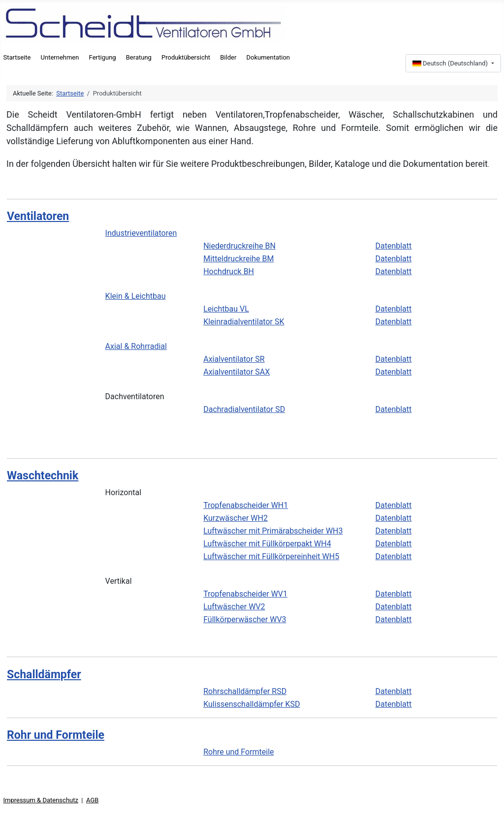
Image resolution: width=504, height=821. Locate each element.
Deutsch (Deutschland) (451, 63)
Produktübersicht (186, 57)
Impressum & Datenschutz (41, 800)
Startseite (17, 57)
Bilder (228, 57)
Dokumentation (268, 57)
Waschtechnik (43, 476)
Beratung (139, 57)
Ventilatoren (38, 216)
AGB (92, 800)
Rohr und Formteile (56, 735)
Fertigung (103, 57)
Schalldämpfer (44, 675)
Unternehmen (60, 57)
